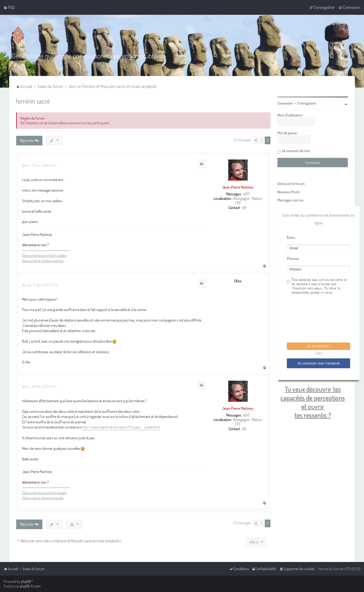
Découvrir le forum (291, 183)
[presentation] (322, 319)
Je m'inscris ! (319, 346)
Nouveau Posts (289, 192)
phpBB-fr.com (30, 586)
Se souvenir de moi (296, 151)
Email (291, 237)
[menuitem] (9, 7)
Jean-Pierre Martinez (238, 187)
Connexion (285, 103)
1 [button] (262, 140)
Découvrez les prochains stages (44, 255)
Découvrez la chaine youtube (43, 260)
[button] (256, 140)
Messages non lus (290, 200)
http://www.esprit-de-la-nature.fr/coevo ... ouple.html (121, 427)
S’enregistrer (307, 103)
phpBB (26, 581)
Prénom (293, 258)
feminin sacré (33, 101)
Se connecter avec (319, 363)
